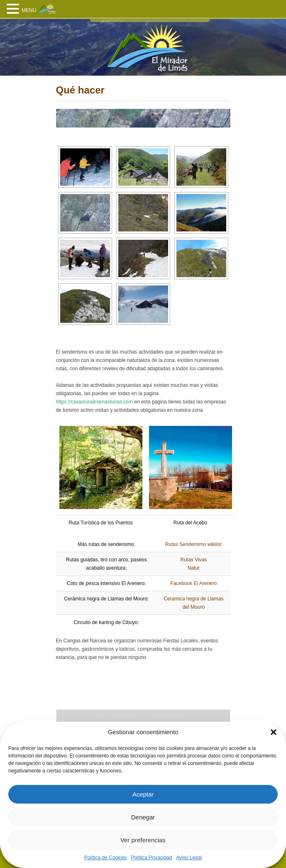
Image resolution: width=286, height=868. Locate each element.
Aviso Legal (189, 858)
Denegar (143, 817)
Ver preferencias (143, 840)
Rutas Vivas (193, 560)
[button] (274, 732)
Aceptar (143, 794)
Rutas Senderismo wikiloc (194, 544)
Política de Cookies (106, 858)
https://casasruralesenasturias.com (94, 402)
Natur (194, 568)
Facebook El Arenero (193, 583)
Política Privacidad (152, 858)
